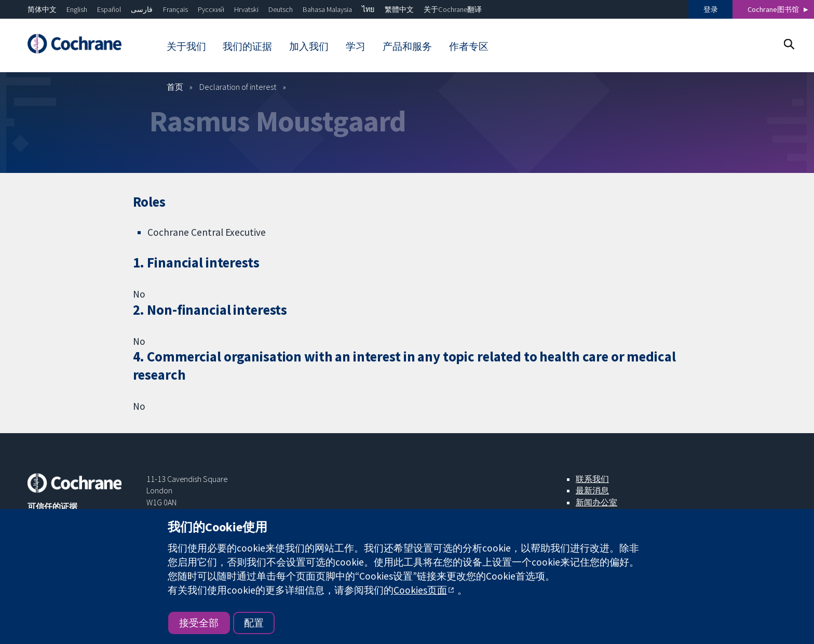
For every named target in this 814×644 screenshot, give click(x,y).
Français (175, 9)
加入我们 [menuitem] (309, 46)
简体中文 (42, 9)
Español (109, 9)
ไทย (368, 9)
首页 (175, 87)
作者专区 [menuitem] (469, 46)
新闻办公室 (596, 502)
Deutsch (281, 9)
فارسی (142, 9)
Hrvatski (246, 9)
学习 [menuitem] (356, 46)
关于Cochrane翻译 (453, 9)
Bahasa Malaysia (327, 9)
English (77, 9)
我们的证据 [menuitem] (247, 46)
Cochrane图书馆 (773, 9)
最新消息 (592, 490)
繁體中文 (399, 9)
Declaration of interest (238, 87)
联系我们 (592, 479)
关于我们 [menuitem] (186, 46)
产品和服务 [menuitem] (407, 46)
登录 (711, 9)
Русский (211, 9)
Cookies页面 (420, 590)
